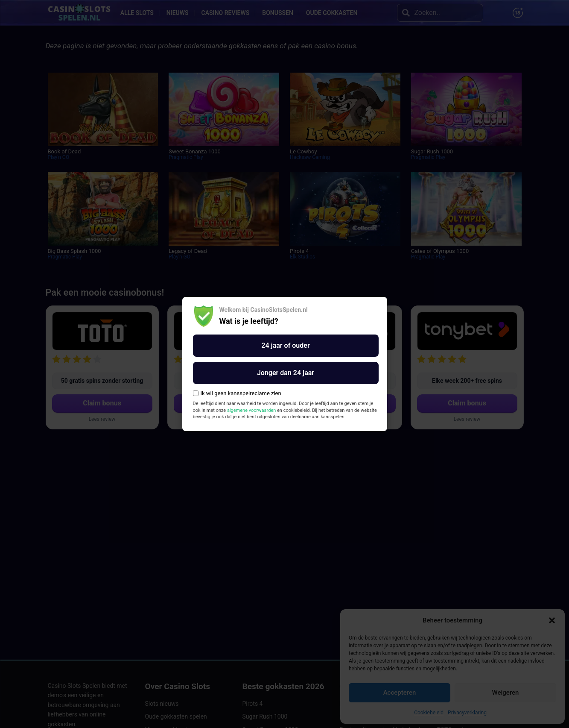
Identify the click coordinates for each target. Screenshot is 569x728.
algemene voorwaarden (251, 410)
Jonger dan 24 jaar (286, 373)
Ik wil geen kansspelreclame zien (237, 393)
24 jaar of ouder (285, 345)
